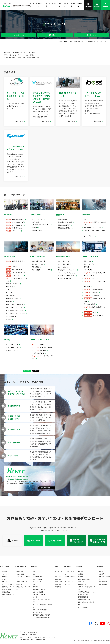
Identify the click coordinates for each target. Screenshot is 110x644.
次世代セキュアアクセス (13, 299)
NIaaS (90, 278)
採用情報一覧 (82, 584)
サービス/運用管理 (90, 256)
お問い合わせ (93, 35)
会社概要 (80, 574)
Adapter (8, 215)
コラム (60, 5)
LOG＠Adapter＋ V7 (15, 222)
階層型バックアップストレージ (93, 228)
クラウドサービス (89, 264)
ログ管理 (11, 267)
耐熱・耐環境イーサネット (65, 261)
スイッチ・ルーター (37, 219)
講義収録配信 (36, 267)
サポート (54, 5)
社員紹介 (102, 574)
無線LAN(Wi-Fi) (62, 219)
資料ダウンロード (56, 35)
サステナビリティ (83, 594)
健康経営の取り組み (84, 579)
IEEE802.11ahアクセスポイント (67, 276)
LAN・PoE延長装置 (63, 264)
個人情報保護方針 (83, 597)
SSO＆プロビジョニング (16, 272)
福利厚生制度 (103, 582)
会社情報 (73, 5)
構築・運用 (59, 582)
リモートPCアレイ (89, 236)
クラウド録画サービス (12, 344)
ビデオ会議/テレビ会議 (38, 261)
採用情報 (80, 5)
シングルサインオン (14, 275)
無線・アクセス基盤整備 (40, 610)
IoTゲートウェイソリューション (67, 273)
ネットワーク (36, 215)
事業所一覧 (81, 582)
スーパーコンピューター (13, 347)
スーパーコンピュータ (38, 353)
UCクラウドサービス (38, 264)
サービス (35, 597)
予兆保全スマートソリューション (67, 270)
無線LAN (60, 215)
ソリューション (40, 5)
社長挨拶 (80, 572)
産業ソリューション (65, 256)
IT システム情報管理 (90, 304)
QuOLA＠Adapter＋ (15, 225)
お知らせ (68, 584)
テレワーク (59, 577)
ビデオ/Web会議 (37, 256)
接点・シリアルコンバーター (66, 267)
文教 (34, 574)
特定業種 (58, 587)
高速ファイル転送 (11, 296)
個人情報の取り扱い (84, 600)
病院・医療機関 (37, 579)
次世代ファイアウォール (13, 284)
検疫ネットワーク (14, 269)
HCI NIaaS (91, 293)
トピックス (66, 5)
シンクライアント (89, 270)
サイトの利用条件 (83, 607)
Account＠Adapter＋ (15, 219)
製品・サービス (5, 566)
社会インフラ (21, 584)
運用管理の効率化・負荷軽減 (41, 615)
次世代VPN (9, 302)
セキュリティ (10, 256)
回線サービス (88, 261)
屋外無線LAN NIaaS (94, 290)
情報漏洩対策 (9, 287)
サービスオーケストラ (40, 339)
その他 (7, 339)
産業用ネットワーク (8, 587)
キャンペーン (69, 582)
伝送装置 (34, 228)
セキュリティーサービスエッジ (14, 307)
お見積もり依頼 (20, 35)
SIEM (7, 290)
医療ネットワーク (22, 582)
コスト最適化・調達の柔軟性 (41, 617)
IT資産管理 (91, 296)
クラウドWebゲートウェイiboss (15, 310)
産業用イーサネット (39, 589)
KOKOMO (9, 319)
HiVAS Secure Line (94, 315)
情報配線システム (37, 230)
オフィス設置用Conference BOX (41, 270)
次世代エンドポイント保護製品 (14, 304)
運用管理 (86, 267)
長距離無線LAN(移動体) (65, 228)
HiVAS (90, 312)
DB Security (9, 293)
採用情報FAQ (103, 584)
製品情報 (32, 5)
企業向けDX (20, 574)
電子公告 (80, 577)
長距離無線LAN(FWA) (64, 225)
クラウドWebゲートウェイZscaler (16, 313)
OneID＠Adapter (14, 228)
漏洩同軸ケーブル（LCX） (65, 222)
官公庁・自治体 (37, 577)
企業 (34, 572)
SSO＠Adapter (13, 231)
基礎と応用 (59, 579)
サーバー (86, 215)
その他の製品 (6, 592)
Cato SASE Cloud (11, 316)
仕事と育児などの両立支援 (86, 602)
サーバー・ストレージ (39, 594)
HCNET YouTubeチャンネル (86, 592)
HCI (85, 219)
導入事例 (48, 5)
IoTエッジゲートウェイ (64, 279)
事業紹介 (102, 572)
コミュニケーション (8, 584)
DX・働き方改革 (38, 612)
